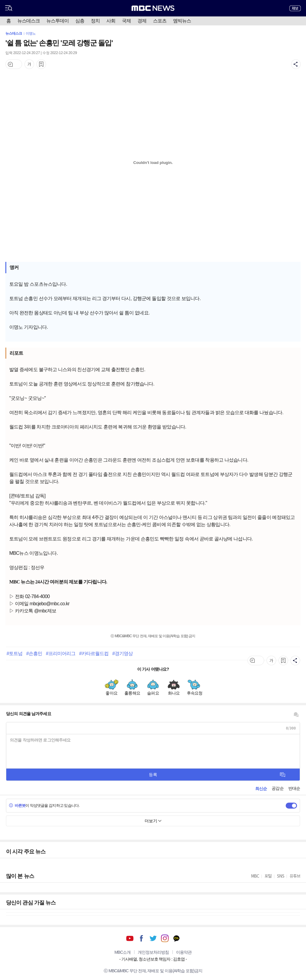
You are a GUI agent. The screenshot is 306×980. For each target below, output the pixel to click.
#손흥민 (34, 653)
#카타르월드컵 (94, 653)
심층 (80, 21)
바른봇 (17, 805)
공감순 (277, 788)
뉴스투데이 (58, 21)
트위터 (153, 938)
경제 (142, 21)
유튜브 (130, 938)
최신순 (261, 789)
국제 (126, 21)
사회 (111, 21)
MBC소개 (123, 952)
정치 (95, 21)
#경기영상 (123, 653)
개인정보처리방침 (153, 952)
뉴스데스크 (29, 21)
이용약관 (184, 952)
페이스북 (141, 938)
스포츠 (160, 21)
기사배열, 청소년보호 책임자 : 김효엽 (153, 959)
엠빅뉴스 (182, 21)
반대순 (294, 788)
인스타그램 (165, 938)
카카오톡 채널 (176, 938)
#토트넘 (14, 653)
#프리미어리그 (61, 653)
